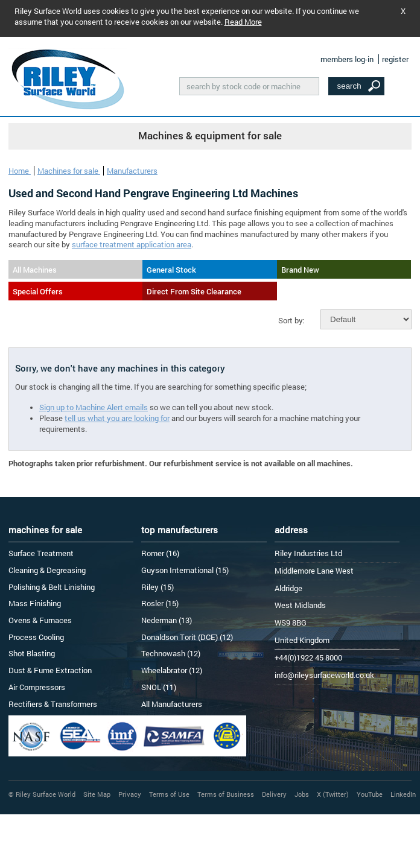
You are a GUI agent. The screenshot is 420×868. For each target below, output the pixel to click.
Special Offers (38, 291)
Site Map (97, 794)
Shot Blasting (32, 653)
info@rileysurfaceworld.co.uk (324, 675)
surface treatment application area (132, 244)
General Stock (171, 270)
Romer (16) (160, 553)
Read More (243, 22)
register (395, 59)
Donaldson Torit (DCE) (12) (187, 637)
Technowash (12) (171, 653)
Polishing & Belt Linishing (52, 587)
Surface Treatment (41, 553)
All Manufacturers (172, 704)
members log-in (347, 59)
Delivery (274, 794)
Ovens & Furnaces (40, 620)
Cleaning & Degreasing (47, 570)
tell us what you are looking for (117, 418)
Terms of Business (226, 794)
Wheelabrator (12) (172, 670)
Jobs (302, 794)
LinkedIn (403, 794)
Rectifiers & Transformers (53, 704)
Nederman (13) (167, 620)
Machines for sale (69, 171)
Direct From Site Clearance (194, 291)
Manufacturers (132, 171)
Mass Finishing (35, 603)
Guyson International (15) (185, 570)
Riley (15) (157, 587)
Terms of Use (169, 794)
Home (20, 171)
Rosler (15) (160, 603)
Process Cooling (36, 637)
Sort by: (291, 320)
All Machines (35, 270)
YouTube (370, 794)
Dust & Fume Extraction (50, 670)
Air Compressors (37, 687)
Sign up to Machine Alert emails (94, 407)
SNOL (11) (159, 687)
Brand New (300, 270)
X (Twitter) (333, 794)
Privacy (130, 794)
